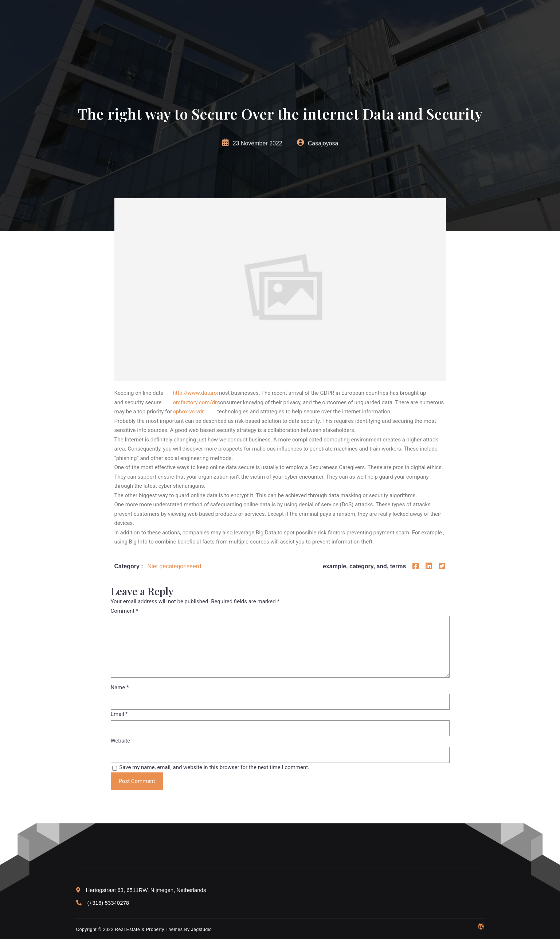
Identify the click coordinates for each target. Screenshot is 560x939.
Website (121, 741)
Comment (125, 611)
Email (119, 714)
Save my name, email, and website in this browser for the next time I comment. (214, 767)
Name (120, 687)
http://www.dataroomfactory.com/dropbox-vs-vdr (195, 402)
